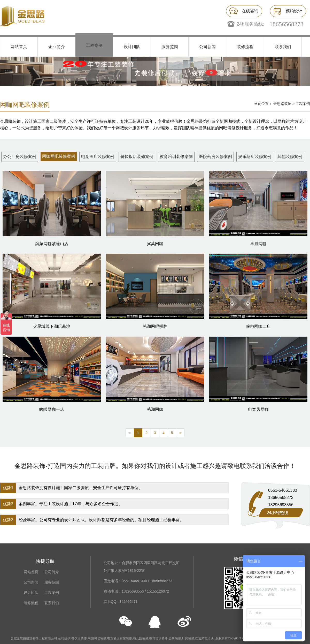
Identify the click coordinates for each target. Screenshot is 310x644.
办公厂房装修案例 (20, 157)
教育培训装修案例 (176, 157)
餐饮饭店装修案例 (137, 157)
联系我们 (283, 47)
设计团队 (132, 47)
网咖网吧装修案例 (59, 156)
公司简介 (52, 572)
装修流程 (245, 47)
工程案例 (94, 45)
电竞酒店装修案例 (98, 157)
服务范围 (170, 47)
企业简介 (57, 47)
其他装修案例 (290, 157)
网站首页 (19, 47)
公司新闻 (207, 47)
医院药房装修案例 (215, 157)
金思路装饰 (282, 104)
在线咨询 (250, 11)
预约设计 (294, 11)
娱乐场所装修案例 (255, 157)
